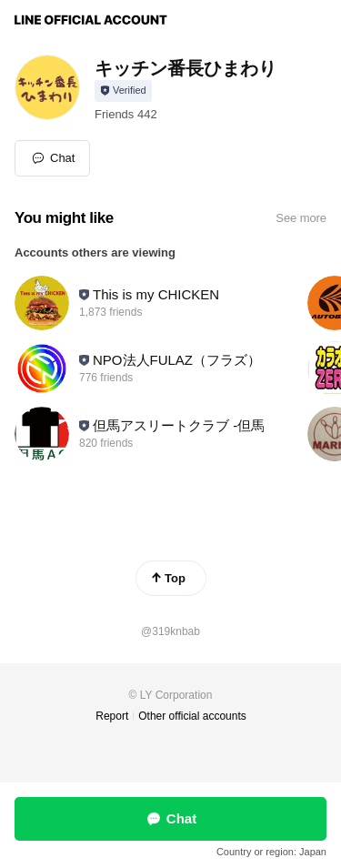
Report (112, 716)
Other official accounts (192, 716)
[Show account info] (123, 91)
